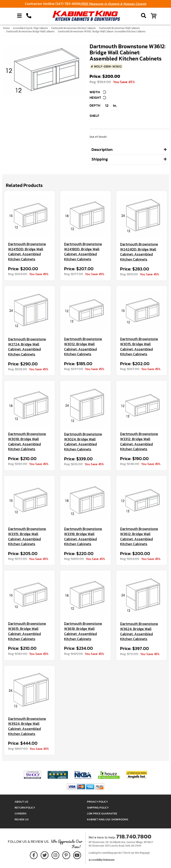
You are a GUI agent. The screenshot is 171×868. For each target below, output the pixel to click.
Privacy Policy (97, 802)
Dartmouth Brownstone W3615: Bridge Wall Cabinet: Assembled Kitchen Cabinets (27, 631)
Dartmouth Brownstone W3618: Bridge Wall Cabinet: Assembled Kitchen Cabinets (83, 631)
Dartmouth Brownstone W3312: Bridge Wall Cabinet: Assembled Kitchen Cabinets (139, 441)
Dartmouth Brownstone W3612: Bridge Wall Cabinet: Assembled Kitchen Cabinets (139, 536)
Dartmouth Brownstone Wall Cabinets (119, 28)
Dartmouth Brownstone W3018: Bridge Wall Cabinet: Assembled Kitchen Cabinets (27, 441)
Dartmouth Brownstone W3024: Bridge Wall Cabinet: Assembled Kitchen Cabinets (83, 442)
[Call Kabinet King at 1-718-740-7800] (29, 16)
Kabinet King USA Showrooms (108, 819)
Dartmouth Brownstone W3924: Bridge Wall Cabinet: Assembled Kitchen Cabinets (27, 726)
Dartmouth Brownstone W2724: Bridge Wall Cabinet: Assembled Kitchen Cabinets (27, 347)
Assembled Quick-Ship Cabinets (30, 28)
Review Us (22, 819)
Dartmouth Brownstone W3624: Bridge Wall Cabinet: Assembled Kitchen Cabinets (139, 631)
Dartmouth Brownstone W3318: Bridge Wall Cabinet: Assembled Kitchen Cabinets (83, 536)
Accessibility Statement (101, 860)
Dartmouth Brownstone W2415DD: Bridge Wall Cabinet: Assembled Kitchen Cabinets (27, 252)
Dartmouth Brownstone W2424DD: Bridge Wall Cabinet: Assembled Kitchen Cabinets (139, 252)
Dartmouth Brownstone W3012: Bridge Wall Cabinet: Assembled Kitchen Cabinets (83, 347)
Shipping (100, 159)
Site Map (139, 853)
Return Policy (25, 808)
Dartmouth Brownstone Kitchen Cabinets (73, 28)
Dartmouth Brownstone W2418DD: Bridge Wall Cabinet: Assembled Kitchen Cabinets (83, 252)
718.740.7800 (134, 836)
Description (102, 149)
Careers (21, 814)
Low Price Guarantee (102, 814)
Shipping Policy (98, 808)
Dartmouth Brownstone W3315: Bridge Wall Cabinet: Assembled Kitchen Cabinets (27, 536)
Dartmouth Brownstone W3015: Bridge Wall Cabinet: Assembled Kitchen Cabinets (139, 347)
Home (6, 28)
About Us (21, 802)
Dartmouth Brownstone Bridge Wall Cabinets (30, 32)
